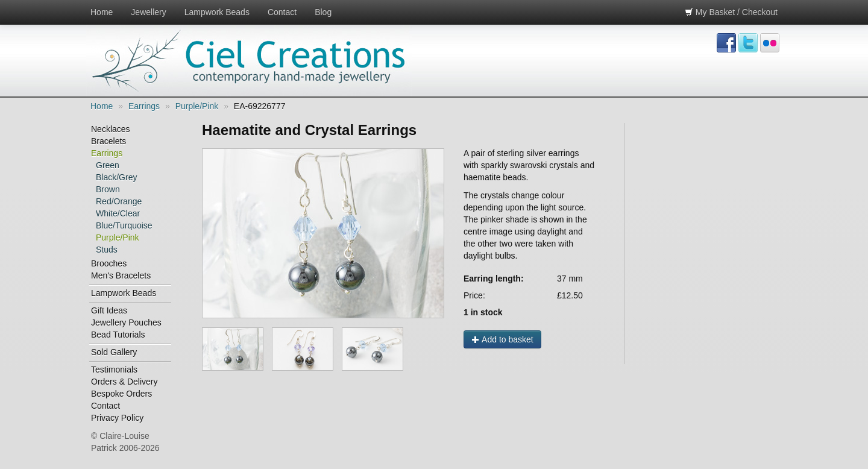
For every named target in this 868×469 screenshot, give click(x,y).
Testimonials (114, 370)
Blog (323, 12)
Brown (108, 189)
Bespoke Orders (121, 394)
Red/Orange (119, 201)
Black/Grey (116, 177)
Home (102, 12)
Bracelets (108, 141)
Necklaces (111, 129)
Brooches (109, 263)
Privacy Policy (117, 418)
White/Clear (118, 213)
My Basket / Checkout (731, 12)
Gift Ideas (109, 310)
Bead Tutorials (118, 335)
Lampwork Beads (217, 12)
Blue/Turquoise (124, 225)
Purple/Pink (197, 106)
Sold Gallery (114, 352)
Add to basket (502, 339)
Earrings (144, 106)
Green (108, 165)
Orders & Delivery (124, 382)
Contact (282, 12)
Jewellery (148, 12)
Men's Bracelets (121, 275)
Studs (107, 250)
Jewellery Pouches (126, 323)
